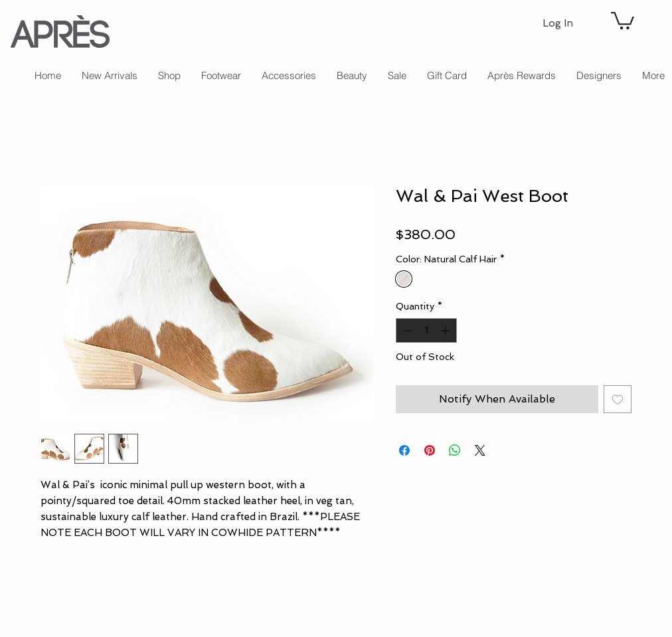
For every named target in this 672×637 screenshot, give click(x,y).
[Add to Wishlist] (618, 399)
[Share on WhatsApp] (455, 450)
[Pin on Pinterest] (430, 450)
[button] (623, 20)
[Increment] (447, 330)
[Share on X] (480, 450)
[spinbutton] (426, 330)
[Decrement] (406, 330)
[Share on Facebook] (404, 450)
